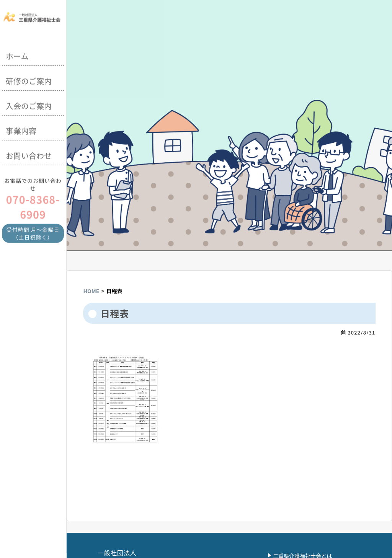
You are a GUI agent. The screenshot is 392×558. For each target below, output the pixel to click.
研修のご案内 (29, 80)
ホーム (17, 55)
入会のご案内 (29, 105)
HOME (91, 291)
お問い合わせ (29, 154)
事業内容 (21, 130)
